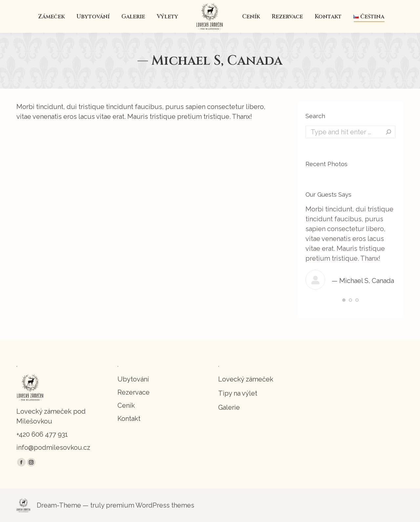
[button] (344, 300)
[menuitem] (51, 17)
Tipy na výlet (238, 393)
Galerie (229, 407)
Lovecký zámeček (246, 379)
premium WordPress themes (150, 505)
